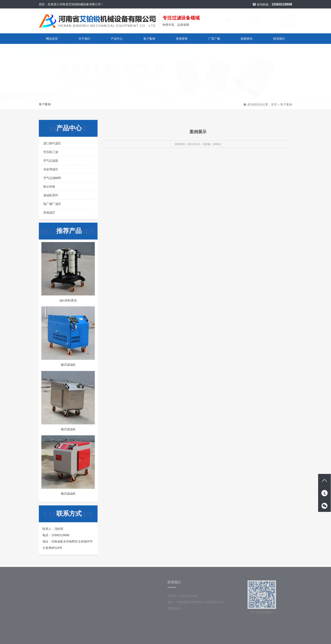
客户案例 (149, 39)
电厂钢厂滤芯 (52, 204)
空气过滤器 (51, 161)
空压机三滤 (51, 152)
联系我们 (231, 22)
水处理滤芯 (51, 170)
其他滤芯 (49, 213)
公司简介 (128, 598)
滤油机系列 (51, 196)
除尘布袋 (49, 187)
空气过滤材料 (52, 178)
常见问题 (85, 604)
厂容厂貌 (214, 39)
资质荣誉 (182, 39)
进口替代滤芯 (52, 144)
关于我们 (84, 39)
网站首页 (52, 39)
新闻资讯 (247, 39)
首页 (274, 105)
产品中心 (117, 39)
